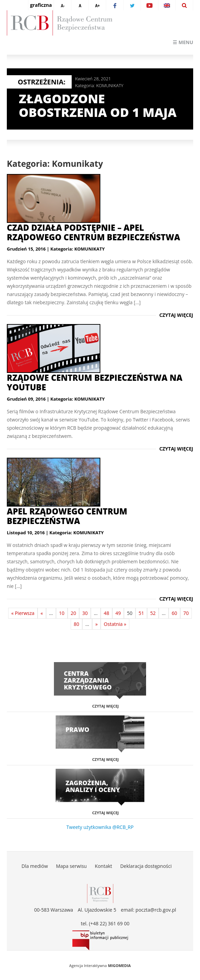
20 (73, 613)
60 (174, 613)
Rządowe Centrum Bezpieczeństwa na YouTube (95, 382)
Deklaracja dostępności (146, 866)
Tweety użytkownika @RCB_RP (100, 827)
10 (62, 613)
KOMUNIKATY (110, 85)
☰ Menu (183, 42)
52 (153, 613)
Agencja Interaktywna (88, 965)
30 (85, 613)
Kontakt (104, 866)
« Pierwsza (23, 613)
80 (76, 624)
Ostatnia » (115, 624)
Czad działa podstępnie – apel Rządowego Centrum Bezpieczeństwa (94, 232)
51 (141, 613)
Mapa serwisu (71, 866)
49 (118, 613)
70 (186, 613)
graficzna (41, 5)
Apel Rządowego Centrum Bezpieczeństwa (67, 516)
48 (106, 613)
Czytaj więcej (176, 315)
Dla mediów (35, 866)
